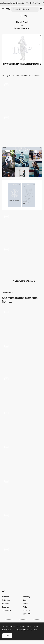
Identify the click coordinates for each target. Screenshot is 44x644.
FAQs (25, 607)
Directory (5, 607)
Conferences (7, 610)
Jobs (25, 600)
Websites (5, 597)
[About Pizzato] (22, 424)
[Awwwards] (8, 9)
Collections (6, 600)
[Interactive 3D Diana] (22, 96)
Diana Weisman (22, 28)
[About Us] (22, 323)
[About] (22, 458)
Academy (26, 597)
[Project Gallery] (22, 261)
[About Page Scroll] (22, 390)
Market (26, 604)
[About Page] (22, 561)
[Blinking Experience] (22, 228)
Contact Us (27, 614)
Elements (5, 604)
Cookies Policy (32, 630)
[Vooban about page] (22, 357)
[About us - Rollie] (22, 527)
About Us (26, 610)
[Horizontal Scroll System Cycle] (22, 493)
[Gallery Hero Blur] (22, 129)
